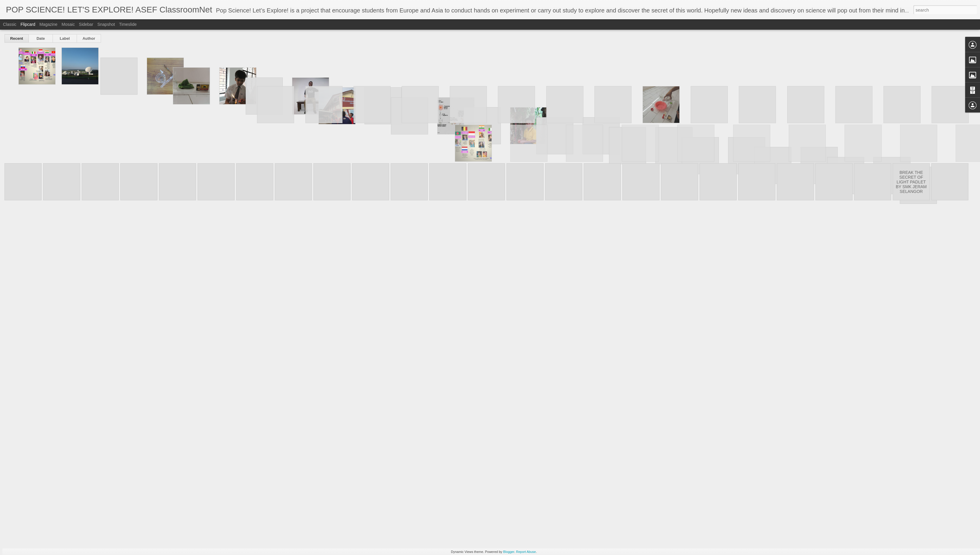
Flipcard (28, 24)
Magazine (49, 24)
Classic (10, 24)
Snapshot (106, 24)
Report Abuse (526, 552)
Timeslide (128, 24)
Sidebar (86, 24)
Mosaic (68, 24)
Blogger (509, 552)
